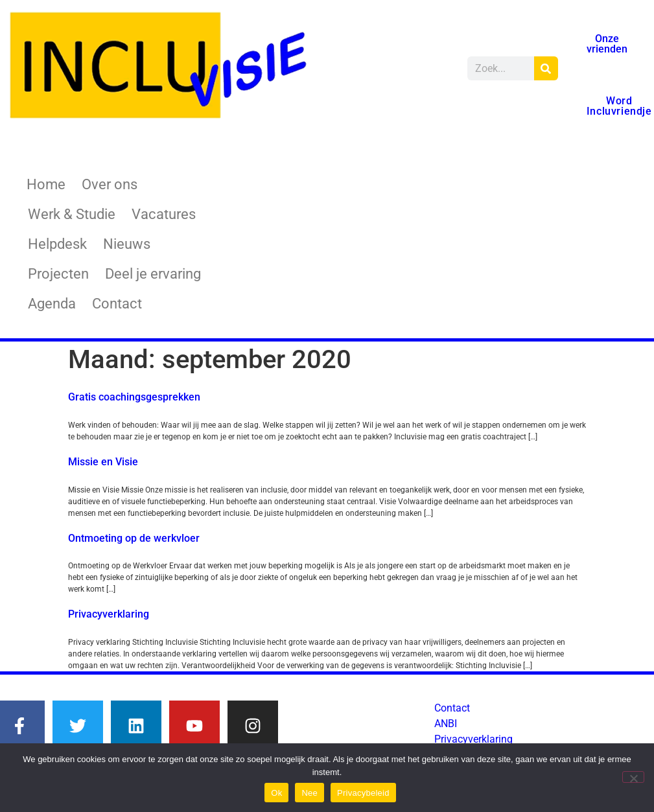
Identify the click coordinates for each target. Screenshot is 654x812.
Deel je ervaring (153, 274)
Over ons (110, 184)
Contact (117, 304)
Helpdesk (57, 244)
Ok (276, 793)
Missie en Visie (103, 462)
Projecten (58, 274)
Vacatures (164, 214)
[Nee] (633, 777)
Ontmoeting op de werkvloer (134, 538)
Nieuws (127, 244)
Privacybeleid (363, 793)
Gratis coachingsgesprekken (134, 397)
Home (46, 184)
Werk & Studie (72, 214)
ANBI (446, 724)
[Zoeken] (546, 68)
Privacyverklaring (109, 614)
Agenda (52, 304)
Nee (309, 793)
